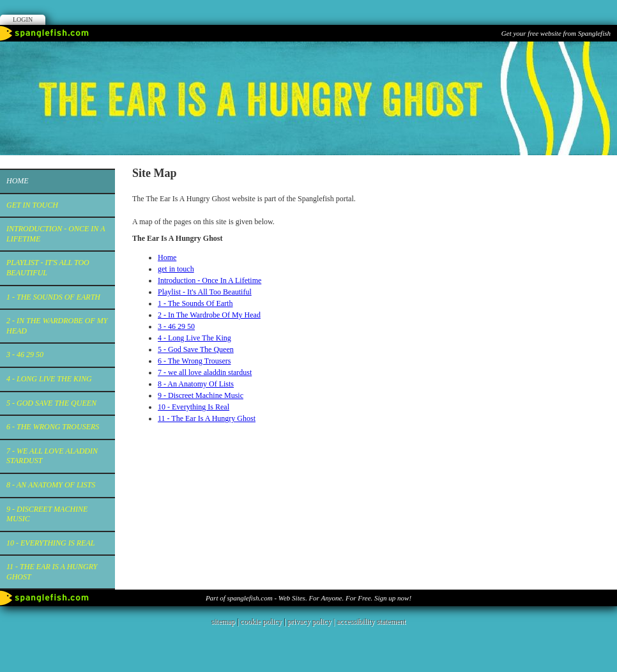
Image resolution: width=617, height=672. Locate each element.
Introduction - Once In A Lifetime (56, 234)
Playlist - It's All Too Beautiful (48, 268)
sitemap (223, 622)
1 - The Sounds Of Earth (53, 297)
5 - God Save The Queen (51, 403)
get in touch (32, 205)
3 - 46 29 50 (25, 355)
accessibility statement (371, 622)
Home (18, 181)
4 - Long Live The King (49, 379)
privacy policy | (312, 622)
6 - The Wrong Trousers (53, 427)
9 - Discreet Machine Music (47, 514)
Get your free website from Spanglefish (556, 33)
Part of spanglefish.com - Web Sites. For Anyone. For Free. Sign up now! (308, 598)
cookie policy (261, 622)
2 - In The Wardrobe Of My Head (57, 326)
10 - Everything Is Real (50, 543)
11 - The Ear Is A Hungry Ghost (52, 572)
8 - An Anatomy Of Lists (51, 485)
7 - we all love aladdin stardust (52, 456)
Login (23, 19)
